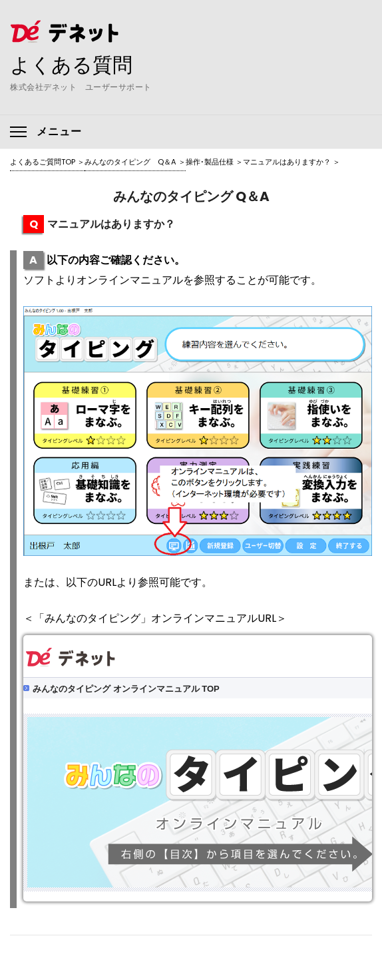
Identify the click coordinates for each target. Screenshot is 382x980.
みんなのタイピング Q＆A (130, 162)
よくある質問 (71, 65)
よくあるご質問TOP (43, 162)
